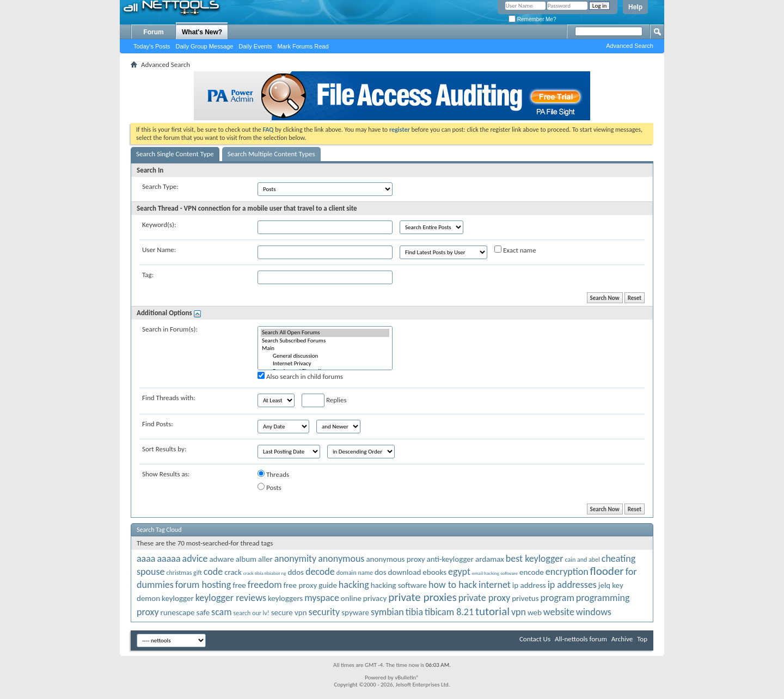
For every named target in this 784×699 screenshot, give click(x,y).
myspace (322, 598)
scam (222, 612)
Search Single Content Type (175, 154)
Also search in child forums (300, 376)
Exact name (515, 250)
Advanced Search (630, 46)
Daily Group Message (205, 46)
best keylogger (535, 559)
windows (594, 612)
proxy (148, 612)
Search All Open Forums (325, 333)
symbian (387, 612)
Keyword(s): (159, 225)
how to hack (453, 585)
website (559, 612)
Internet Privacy (325, 364)
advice (195, 559)
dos (381, 572)
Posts (269, 487)
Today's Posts (152, 46)
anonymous (341, 559)
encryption (567, 572)
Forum (153, 32)
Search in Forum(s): (170, 329)
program (558, 598)
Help (635, 7)
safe (203, 612)
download (405, 572)
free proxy (301, 585)
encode (532, 572)
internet (495, 585)
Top (642, 639)
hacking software (399, 585)
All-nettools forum (581, 639)
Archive (622, 639)
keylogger (178, 598)
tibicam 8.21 (449, 612)
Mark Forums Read (303, 46)
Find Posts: (158, 424)
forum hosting (203, 585)
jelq (604, 585)
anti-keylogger (451, 559)
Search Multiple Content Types (271, 154)
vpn (519, 612)
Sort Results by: (164, 449)
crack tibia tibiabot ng (265, 573)
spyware (355, 612)
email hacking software (495, 573)
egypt (459, 572)
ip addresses (572, 585)
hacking (354, 585)
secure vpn (289, 612)
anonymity (296, 559)
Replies (324, 400)
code (213, 572)
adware (221, 559)
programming (603, 598)
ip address (529, 585)
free (239, 585)
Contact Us (535, 639)
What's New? (202, 32)
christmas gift (184, 573)
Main (325, 348)
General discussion (325, 356)
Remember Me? (532, 19)
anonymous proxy (395, 559)
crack (233, 572)
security (324, 612)
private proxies (422, 597)
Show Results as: (166, 474)
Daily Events (255, 46)
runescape (177, 612)
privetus (525, 598)
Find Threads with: (169, 398)
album (246, 559)
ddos (296, 572)
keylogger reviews (231, 598)
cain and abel (583, 560)
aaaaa (169, 559)
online (351, 598)
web (535, 612)
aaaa (146, 559)
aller (265, 559)
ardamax (490, 559)
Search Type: (160, 186)
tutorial (492, 611)
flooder (607, 571)
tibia (414, 612)
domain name (355, 573)
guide (328, 585)
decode (320, 572)
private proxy (485, 598)
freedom (265, 585)
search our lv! (252, 613)
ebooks (434, 572)
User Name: (159, 250)
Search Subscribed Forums (325, 341)
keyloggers (285, 598)
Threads (273, 474)
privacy (375, 598)
